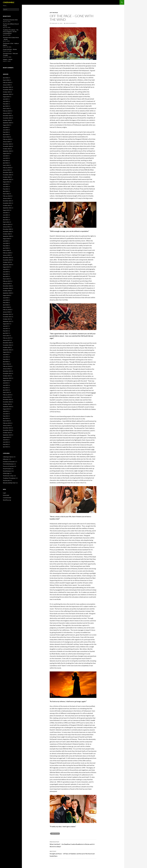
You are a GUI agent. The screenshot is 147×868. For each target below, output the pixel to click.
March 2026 (6, 80)
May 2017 (6, 331)
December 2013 (7, 428)
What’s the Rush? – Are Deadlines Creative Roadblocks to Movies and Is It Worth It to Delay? (73, 844)
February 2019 (7, 281)
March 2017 (6, 336)
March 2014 (6, 421)
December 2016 (7, 343)
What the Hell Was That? (9, 483)
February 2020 (7, 253)
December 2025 (7, 87)
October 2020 (7, 234)
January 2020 (7, 255)
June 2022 (6, 187)
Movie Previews (7, 469)
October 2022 (7, 177)
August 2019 (6, 267)
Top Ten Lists (6, 480)
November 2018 (7, 288)
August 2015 (6, 381)
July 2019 (5, 269)
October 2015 (7, 376)
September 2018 (7, 293)
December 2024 (7, 116)
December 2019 (7, 258)
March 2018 (6, 307)
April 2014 (6, 418)
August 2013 (6, 437)
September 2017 (7, 321)
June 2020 (6, 243)
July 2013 (5, 440)
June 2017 (6, 328)
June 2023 (6, 158)
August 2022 (6, 182)
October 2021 (7, 205)
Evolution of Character (9, 462)
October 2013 (7, 433)
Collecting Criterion (8, 457)
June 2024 (6, 130)
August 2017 (6, 324)
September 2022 (7, 179)
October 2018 (7, 291)
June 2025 (6, 101)
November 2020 (7, 231)
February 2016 (7, 366)
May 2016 (6, 359)
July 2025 (5, 99)
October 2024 (7, 120)
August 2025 (6, 97)
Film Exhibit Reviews (8, 464)
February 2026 (7, 82)
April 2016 (6, 362)
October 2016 (7, 347)
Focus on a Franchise (8, 466)
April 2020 (6, 248)
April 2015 (6, 390)
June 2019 (6, 272)
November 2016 (7, 345)
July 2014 (5, 411)
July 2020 (5, 241)
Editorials (5, 459)
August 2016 (6, 352)
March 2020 (6, 250)
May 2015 (6, 388)
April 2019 (6, 276)
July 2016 (5, 355)
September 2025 (7, 94)
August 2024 (6, 125)
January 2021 (7, 227)
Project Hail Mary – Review (10, 49)
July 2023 (5, 156)
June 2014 (6, 414)
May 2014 (6, 416)
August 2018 (6, 295)
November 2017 (7, 317)
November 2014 (7, 402)
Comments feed (7, 498)
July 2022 (5, 184)
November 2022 (7, 175)
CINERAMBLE (9, 2)
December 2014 (7, 399)
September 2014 (7, 407)
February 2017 (7, 338)
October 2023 (7, 149)
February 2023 (7, 168)
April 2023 (6, 163)
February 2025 (7, 111)
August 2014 (6, 409)
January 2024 (7, 142)
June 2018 (6, 300)
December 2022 (7, 172)
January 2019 (7, 284)
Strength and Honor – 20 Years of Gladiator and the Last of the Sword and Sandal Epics (73, 854)
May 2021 (6, 217)
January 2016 (7, 369)
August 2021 (6, 210)
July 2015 (5, 383)
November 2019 (7, 260)
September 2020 (7, 236)
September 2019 (7, 265)
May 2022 (6, 189)
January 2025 (7, 113)
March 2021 (6, 222)
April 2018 (6, 305)
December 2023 (7, 144)
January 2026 (7, 85)
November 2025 (7, 90)
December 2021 (7, 201)
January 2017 (7, 340)
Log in (4, 493)
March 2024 (6, 137)
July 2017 (5, 326)
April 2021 (6, 220)
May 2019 (6, 274)
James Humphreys (71, 23)
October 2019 (7, 262)
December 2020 (7, 229)
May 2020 (6, 246)
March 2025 (6, 108)
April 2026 (6, 78)
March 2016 (6, 364)
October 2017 (7, 319)
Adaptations (55, 834)
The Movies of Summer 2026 (10, 20)
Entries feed (6, 495)
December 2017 (7, 314)
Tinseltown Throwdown (9, 478)
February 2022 (7, 196)
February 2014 (7, 423)
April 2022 (6, 191)
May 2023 (6, 161)
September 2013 (7, 435)
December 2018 (7, 286)
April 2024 (6, 134)
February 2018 (7, 310)
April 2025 (6, 106)
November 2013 (7, 430)
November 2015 (7, 373)
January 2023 (7, 170)
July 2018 (5, 298)
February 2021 (7, 224)
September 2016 (7, 350)
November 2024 (7, 118)
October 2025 (7, 92)
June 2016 (6, 357)
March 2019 (6, 279)
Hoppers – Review (8, 59)
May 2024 (6, 132)
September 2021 (7, 208)
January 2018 (7, 312)
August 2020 (6, 239)
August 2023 (6, 153)
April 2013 (6, 447)
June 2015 (6, 385)
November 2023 (7, 146)
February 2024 (7, 139)
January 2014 (7, 425)
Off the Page (54, 13)
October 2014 (7, 404)
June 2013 (6, 442)
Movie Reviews (7, 471)
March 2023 (6, 165)
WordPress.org (7, 500)
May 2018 (6, 302)
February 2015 (7, 395)
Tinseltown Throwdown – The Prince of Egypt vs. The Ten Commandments (11, 32)
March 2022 (6, 194)
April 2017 (6, 333)
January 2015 (7, 397)
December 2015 (7, 371)
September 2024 (7, 123)
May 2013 (6, 444)
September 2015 (7, 378)
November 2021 (7, 203)
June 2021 (6, 215)
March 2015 (6, 392)
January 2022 (7, 198)
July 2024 (5, 127)
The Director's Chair (8, 476)
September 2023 (7, 151)
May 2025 (6, 104)
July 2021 (5, 213)
